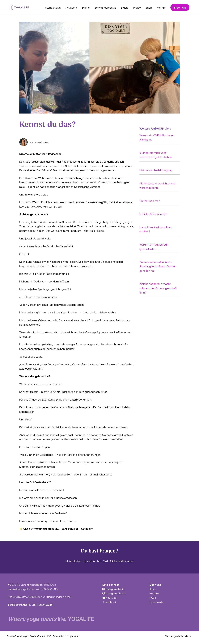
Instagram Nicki (113, 589)
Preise (137, 7)
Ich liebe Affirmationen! (153, 214)
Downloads (156, 602)
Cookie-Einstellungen (18, 636)
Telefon (89, 561)
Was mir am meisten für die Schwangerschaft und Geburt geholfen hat (157, 266)
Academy (71, 7)
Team (153, 589)
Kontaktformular (122, 561)
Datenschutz (59, 636)
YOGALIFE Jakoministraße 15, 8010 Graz (32, 585)
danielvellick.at (185, 636)
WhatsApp (73, 561)
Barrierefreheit (37, 636)
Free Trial (180, 8)
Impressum (73, 636)
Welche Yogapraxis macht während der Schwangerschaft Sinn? (158, 288)
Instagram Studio (114, 593)
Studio (125, 7)
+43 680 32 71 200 (47, 589)
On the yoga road (150, 201)
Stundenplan (53, 7)
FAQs (153, 598)
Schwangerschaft (105, 7)
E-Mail (103, 561)
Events (86, 7)
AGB (49, 636)
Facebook (109, 602)
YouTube (109, 598)
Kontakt (161, 7)
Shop (149, 7)
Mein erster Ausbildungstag (156, 170)
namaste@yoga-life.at (21, 589)
